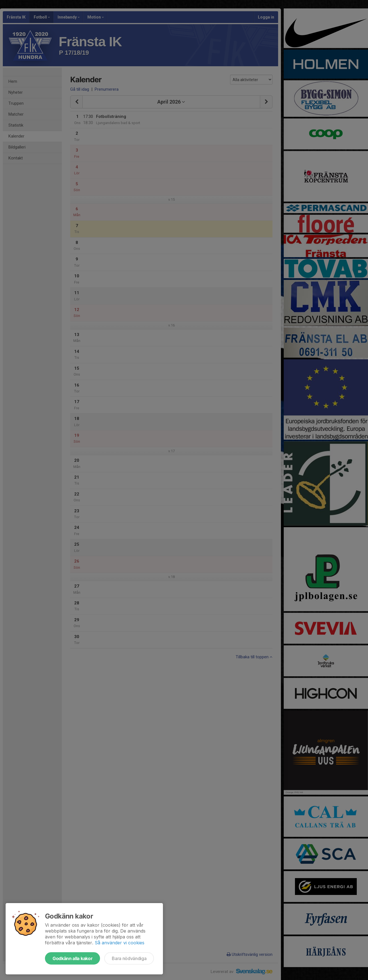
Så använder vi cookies (120, 943)
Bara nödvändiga (129, 958)
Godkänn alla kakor (72, 958)
